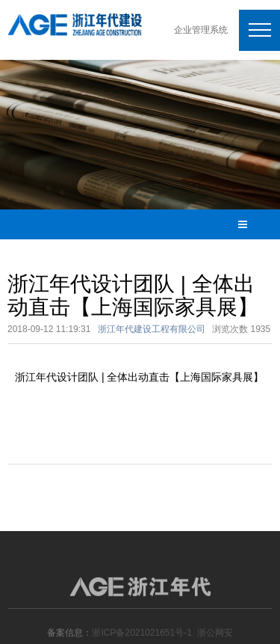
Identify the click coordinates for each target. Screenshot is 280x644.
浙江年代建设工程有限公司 (152, 329)
